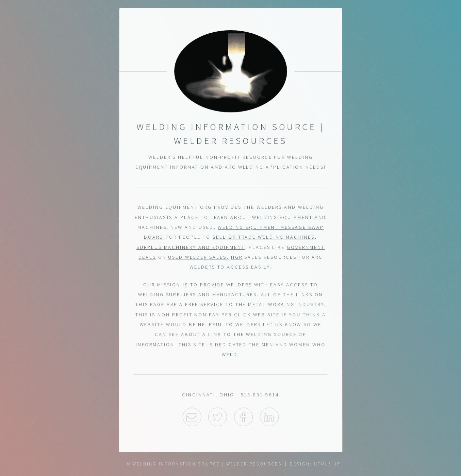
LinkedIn (269, 418)
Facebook (243, 418)
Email (192, 418)
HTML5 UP (327, 464)
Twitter (218, 418)
